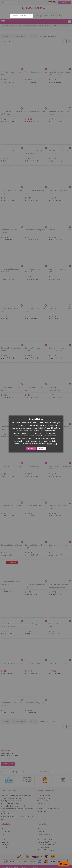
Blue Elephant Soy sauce (11, 151)
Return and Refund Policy (47, 842)
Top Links (5, 2)
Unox (4, 839)
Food (10, 25)
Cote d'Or (5, 847)
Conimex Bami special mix (59, 309)
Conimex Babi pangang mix (60, 230)
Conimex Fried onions (33, 466)
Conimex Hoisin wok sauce (11, 506)
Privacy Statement (45, 847)
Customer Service (44, 834)
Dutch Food (6, 832)
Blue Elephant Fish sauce (35, 111)
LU (3, 834)
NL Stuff (50, 2)
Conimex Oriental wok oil (35, 663)
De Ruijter (5, 845)
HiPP (4, 837)
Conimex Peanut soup (58, 663)
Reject (42, 449)
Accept (31, 449)
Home (5, 25)
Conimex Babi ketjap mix (35, 230)
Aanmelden (65, 2)
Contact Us (42, 829)
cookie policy (52, 444)
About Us (41, 832)
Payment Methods (44, 837)
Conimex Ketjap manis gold (12, 545)
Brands (4, 829)
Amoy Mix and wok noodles (36, 72)
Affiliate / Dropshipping (46, 850)
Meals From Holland (32, 25)
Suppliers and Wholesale (47, 845)
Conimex (5, 842)
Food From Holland (19, 25)
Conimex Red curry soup (35, 703)
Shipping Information (45, 839)
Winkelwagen (59, 16)
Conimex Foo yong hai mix (11, 466)
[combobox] (22, 16)
